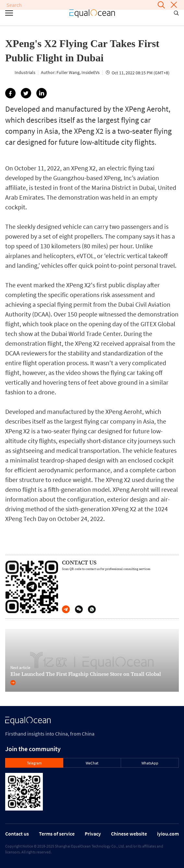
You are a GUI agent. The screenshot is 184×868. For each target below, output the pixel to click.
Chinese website (129, 834)
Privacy (93, 834)
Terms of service (57, 834)
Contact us (17, 834)
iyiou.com (168, 834)
